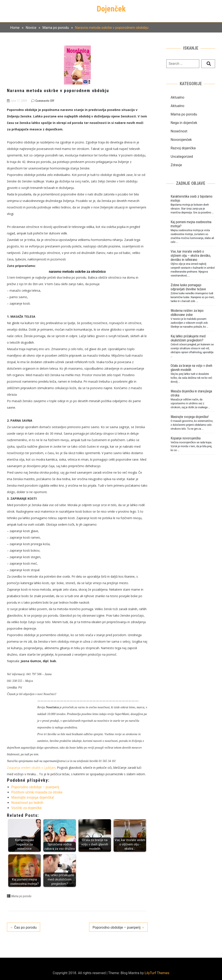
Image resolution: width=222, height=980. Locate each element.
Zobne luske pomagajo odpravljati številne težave (188, 287)
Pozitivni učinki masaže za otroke (37, 792)
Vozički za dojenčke (26, 808)
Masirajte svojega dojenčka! (33, 797)
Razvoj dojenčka (183, 148)
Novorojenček (181, 140)
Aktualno (177, 97)
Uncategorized (182, 157)
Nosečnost (179, 131)
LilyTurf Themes (157, 973)
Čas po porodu (25, 927)
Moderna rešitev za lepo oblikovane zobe (187, 313)
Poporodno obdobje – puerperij (35, 787)
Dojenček (111, 9)
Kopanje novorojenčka (186, 438)
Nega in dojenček (184, 123)
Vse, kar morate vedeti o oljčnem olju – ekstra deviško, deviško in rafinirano (191, 256)
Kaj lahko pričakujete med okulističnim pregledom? (188, 338)
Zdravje (176, 165)
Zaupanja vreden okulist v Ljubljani (31, 768)
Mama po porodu (21, 896)
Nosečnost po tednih (27, 803)
